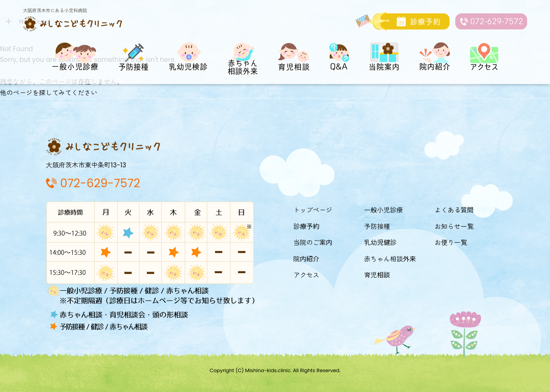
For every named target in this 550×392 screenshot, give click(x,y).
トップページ (313, 210)
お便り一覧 (451, 243)
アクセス (306, 275)
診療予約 (306, 227)
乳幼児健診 (380, 243)
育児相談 (377, 275)
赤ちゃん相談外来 (390, 259)
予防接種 (377, 227)
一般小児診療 (383, 210)
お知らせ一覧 (454, 227)
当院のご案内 (313, 243)
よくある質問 (454, 210)
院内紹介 (306, 259)
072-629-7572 (100, 183)
